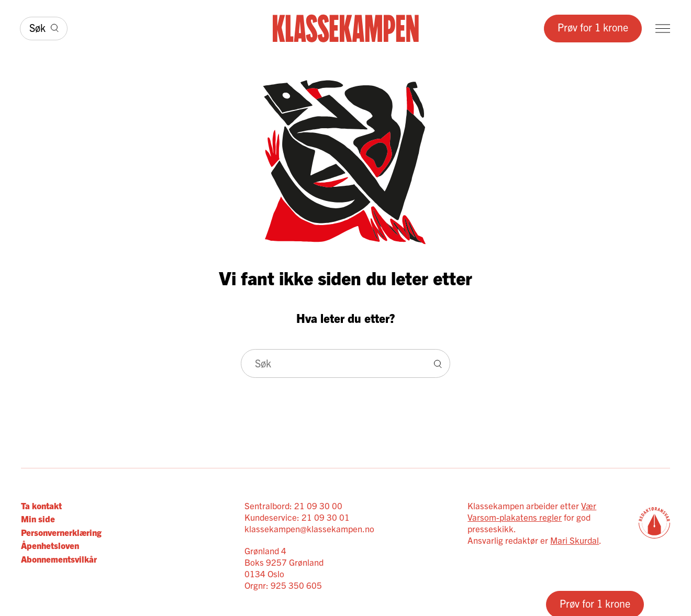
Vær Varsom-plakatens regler (532, 511)
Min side (38, 518)
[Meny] (663, 29)
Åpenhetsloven (50, 545)
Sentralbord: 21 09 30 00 (293, 505)
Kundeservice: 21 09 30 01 (297, 517)
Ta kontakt (41, 505)
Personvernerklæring (61, 532)
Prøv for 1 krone (593, 27)
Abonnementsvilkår (59, 559)
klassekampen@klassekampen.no (309, 528)
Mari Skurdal (575, 540)
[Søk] (44, 29)
